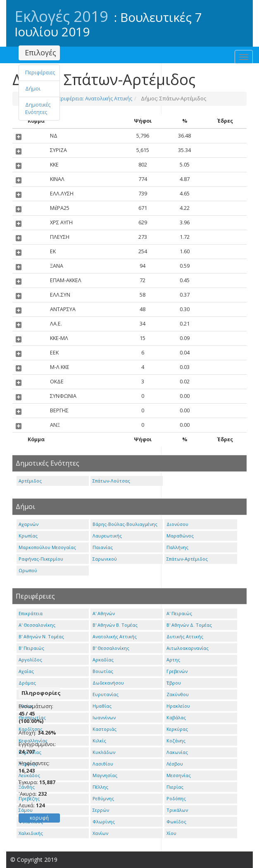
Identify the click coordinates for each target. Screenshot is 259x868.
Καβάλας (176, 717)
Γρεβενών (177, 671)
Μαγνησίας (105, 775)
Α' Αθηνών (104, 613)
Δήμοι (33, 89)
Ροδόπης (176, 798)
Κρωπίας (28, 536)
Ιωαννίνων (104, 717)
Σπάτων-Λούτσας (111, 481)
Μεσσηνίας (179, 775)
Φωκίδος (176, 822)
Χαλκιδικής (31, 833)
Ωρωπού (28, 570)
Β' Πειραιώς (31, 648)
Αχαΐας (26, 671)
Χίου (171, 833)
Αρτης (173, 660)
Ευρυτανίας (106, 694)
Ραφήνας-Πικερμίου (41, 559)
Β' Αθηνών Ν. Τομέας (41, 636)
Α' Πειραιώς (179, 613)
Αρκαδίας (103, 660)
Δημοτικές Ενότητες (38, 108)
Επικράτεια (31, 613)
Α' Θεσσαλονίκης (37, 625)
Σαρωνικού (105, 559)
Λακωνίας (177, 752)
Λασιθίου (103, 764)
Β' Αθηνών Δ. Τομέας (189, 625)
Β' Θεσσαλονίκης (111, 648)
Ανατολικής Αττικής (115, 636)
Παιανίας (103, 547)
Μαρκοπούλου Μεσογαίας (47, 547)
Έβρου (174, 683)
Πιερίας (175, 787)
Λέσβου (175, 764)
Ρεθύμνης (103, 798)
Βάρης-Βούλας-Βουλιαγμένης (125, 524)
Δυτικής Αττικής (185, 636)
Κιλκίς (99, 741)
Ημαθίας (102, 706)
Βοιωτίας (103, 671)
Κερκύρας (177, 729)
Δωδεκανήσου (108, 683)
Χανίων (100, 833)
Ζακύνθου (178, 694)
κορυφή (39, 818)
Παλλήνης (177, 547)
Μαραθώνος (180, 536)
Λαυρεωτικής (107, 536)
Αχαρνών (29, 524)
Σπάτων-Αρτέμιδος (187, 559)
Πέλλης (100, 787)
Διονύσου (177, 524)
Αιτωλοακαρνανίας (188, 648)
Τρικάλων (177, 810)
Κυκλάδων (104, 752)
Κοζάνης (176, 741)
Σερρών (101, 810)
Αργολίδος (30, 660)
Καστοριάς (105, 729)
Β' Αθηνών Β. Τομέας (115, 625)
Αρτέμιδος (30, 481)
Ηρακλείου (178, 706)
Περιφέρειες (40, 73)
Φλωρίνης (104, 822)
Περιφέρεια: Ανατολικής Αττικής (93, 99)
